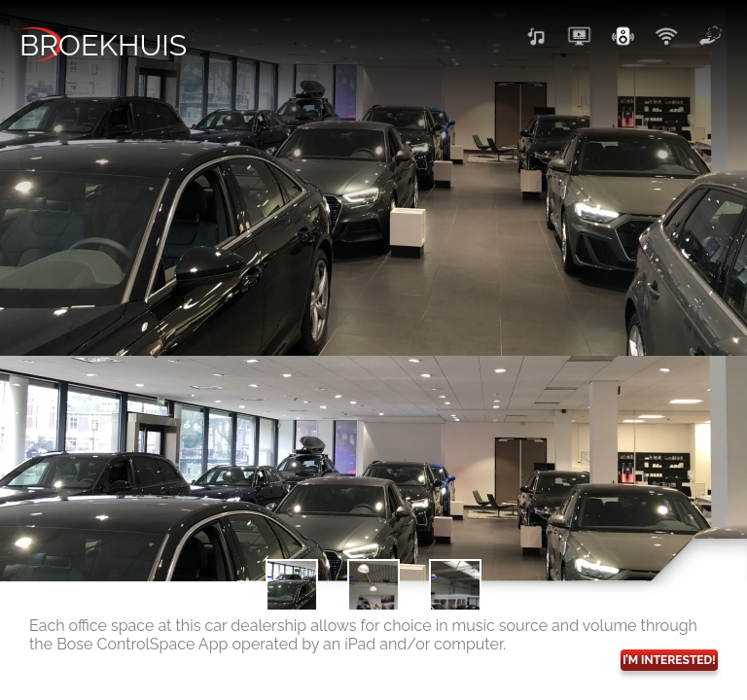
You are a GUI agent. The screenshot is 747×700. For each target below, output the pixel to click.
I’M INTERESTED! (669, 660)
